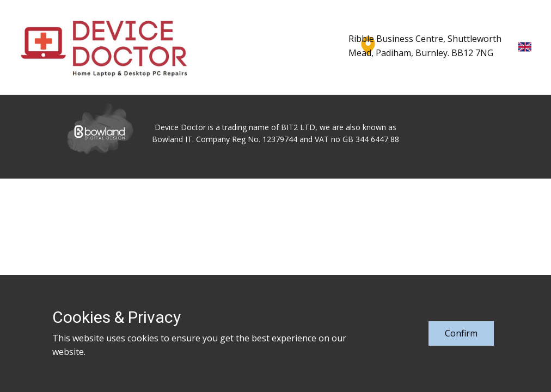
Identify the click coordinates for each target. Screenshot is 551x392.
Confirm (461, 333)
